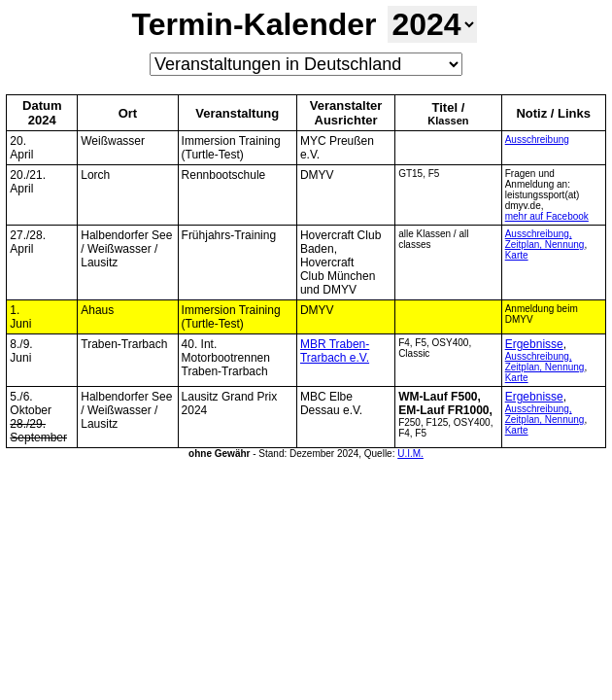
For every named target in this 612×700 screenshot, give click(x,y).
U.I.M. (410, 454)
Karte (517, 255)
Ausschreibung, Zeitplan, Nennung (545, 239)
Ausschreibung (537, 140)
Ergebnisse (534, 344)
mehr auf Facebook (547, 216)
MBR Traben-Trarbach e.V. (335, 351)
